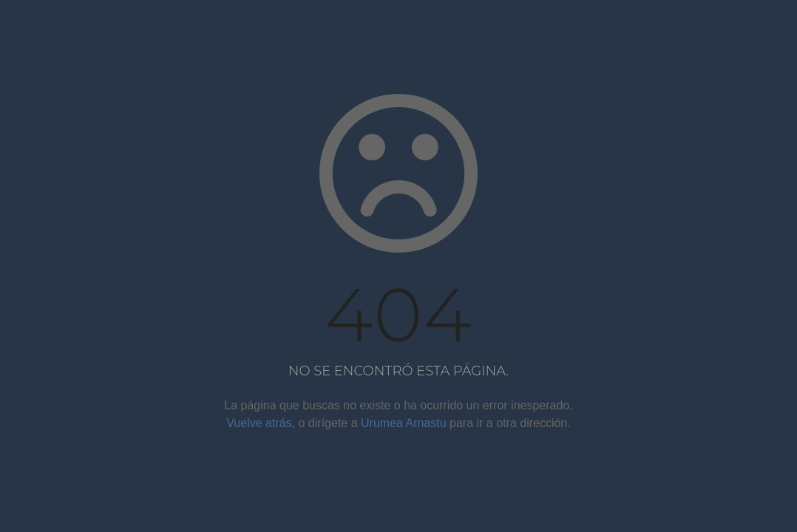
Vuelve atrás (259, 423)
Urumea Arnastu (404, 423)
